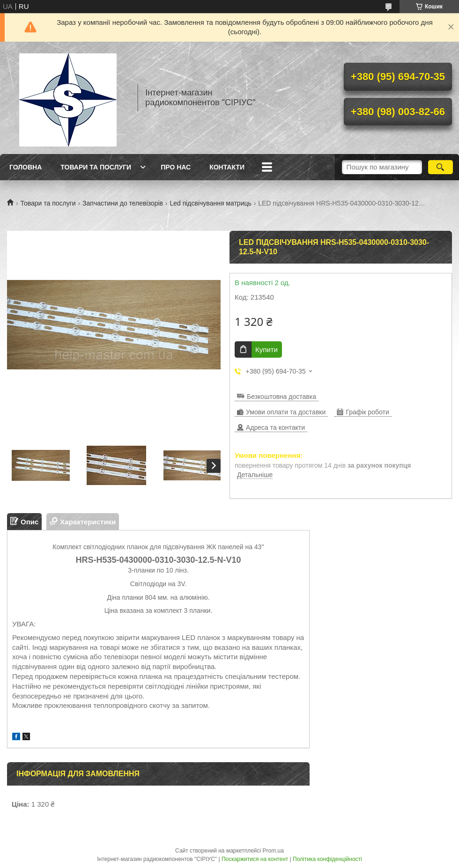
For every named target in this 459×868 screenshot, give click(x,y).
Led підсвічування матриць (210, 203)
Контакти (227, 167)
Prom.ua (273, 851)
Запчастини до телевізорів (123, 203)
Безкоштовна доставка (281, 397)
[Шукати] (440, 167)
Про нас (176, 167)
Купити (267, 349)
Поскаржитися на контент (255, 859)
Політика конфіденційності (327, 859)
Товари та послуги (96, 167)
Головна (26, 167)
